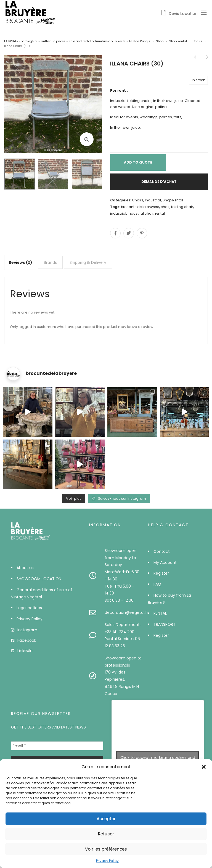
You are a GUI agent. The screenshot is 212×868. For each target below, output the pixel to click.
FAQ (157, 584)
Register (161, 573)
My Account (165, 562)
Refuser (106, 834)
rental (160, 213)
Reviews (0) (21, 262)
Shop (160, 41)
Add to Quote (138, 162)
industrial (118, 213)
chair (165, 207)
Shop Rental (178, 41)
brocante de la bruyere (140, 207)
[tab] (21, 262)
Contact (162, 551)
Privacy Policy (107, 861)
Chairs (197, 41)
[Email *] (57, 746)
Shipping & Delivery (88, 262)
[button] (204, 767)
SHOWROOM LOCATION (39, 579)
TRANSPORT (165, 624)
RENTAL (160, 613)
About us (25, 568)
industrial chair (141, 213)
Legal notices (29, 608)
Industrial (153, 200)
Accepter (106, 819)
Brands (50, 262)
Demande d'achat (159, 182)
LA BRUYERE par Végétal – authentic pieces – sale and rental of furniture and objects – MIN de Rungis (77, 41)
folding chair (182, 207)
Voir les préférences (106, 849)
